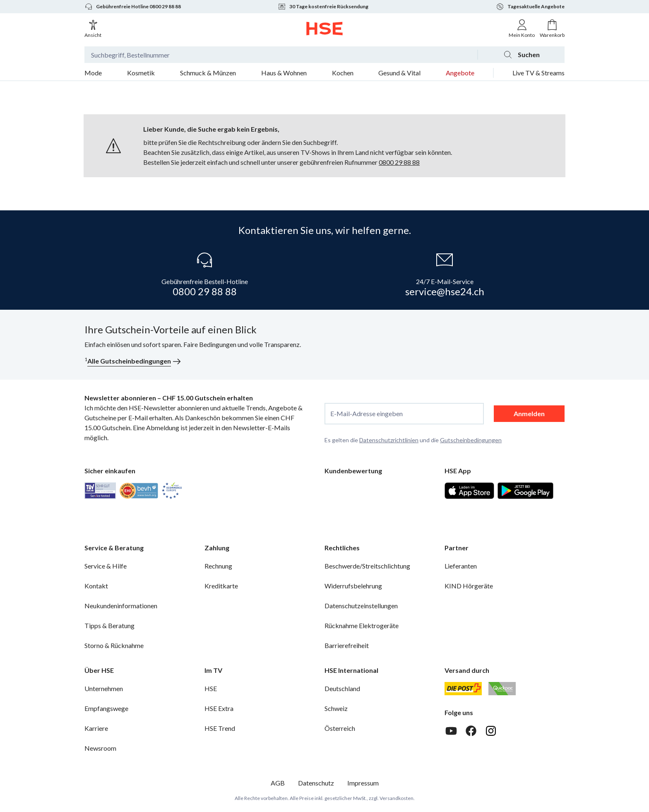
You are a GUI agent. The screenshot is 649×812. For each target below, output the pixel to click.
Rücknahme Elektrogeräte (362, 625)
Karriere (96, 728)
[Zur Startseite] (325, 29)
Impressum (363, 783)
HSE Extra (219, 708)
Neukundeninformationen (121, 606)
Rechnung (218, 566)
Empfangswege (106, 708)
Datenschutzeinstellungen (361, 606)
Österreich (340, 728)
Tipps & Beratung (109, 625)
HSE (211, 688)
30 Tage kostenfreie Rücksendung (323, 7)
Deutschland (342, 688)
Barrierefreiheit (347, 645)
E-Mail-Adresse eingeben (367, 414)
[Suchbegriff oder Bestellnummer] (281, 55)
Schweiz (336, 708)
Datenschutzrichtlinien (389, 440)
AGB (278, 783)
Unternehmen (104, 688)
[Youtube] (451, 731)
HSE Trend (220, 728)
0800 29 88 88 (399, 162)
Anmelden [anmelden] (529, 413)
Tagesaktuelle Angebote (530, 7)
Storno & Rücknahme (114, 645)
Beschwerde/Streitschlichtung (367, 566)
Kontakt (96, 586)
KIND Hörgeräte (469, 586)
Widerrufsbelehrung (353, 586)
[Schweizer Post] (463, 689)
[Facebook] (471, 731)
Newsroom (100, 748)
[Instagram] (491, 731)
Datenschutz (316, 783)
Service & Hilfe (106, 566)
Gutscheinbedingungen (471, 440)
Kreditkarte (221, 586)
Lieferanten (461, 566)
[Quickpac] (502, 689)
